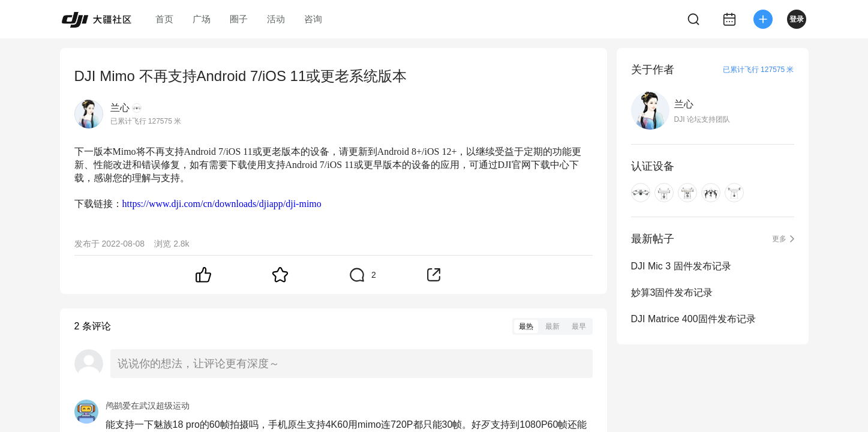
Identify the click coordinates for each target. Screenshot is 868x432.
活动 (276, 19)
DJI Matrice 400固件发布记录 (693, 319)
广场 (202, 19)
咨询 (313, 19)
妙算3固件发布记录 (672, 292)
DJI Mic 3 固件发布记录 (681, 266)
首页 (164, 19)
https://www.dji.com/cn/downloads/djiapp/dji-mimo (222, 204)
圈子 (239, 19)
